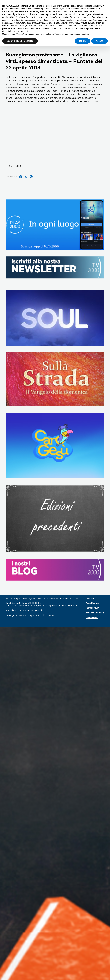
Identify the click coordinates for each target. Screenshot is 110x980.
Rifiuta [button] (82, 41)
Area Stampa (92, 603)
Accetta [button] (99, 41)
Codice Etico (92, 618)
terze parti (47, 14)
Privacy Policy (93, 608)
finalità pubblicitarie (79, 20)
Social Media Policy (95, 613)
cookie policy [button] (94, 11)
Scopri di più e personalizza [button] (20, 41)
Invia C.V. (90, 598)
